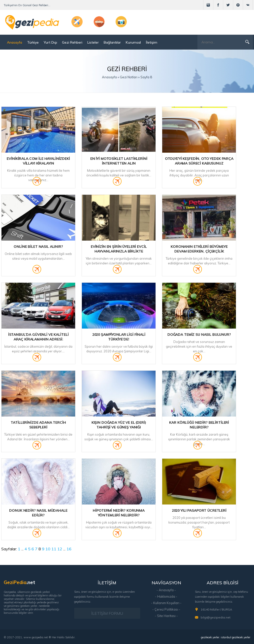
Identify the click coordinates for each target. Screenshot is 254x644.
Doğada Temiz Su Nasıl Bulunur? (199, 335)
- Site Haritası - (166, 616)
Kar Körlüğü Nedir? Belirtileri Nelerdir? (199, 425)
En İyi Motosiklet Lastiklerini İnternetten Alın (119, 161)
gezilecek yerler (210, 637)
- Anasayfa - (166, 590)
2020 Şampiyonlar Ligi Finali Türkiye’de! (119, 337)
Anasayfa (15, 42)
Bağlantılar (112, 42)
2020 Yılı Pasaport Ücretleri (199, 510)
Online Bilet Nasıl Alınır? (38, 247)
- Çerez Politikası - (166, 609)
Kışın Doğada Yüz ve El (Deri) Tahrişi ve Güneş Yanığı (119, 425)
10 (48, 549)
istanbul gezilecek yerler (236, 637)
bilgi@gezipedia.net (216, 617)
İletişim (152, 42)
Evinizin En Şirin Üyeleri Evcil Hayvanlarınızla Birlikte (119, 249)
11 (54, 549)
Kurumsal (133, 42)
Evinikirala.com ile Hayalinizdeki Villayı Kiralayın (38, 161)
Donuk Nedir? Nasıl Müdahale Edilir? (38, 513)
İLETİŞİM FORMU (107, 613)
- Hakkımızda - (166, 596)
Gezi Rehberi (72, 42)
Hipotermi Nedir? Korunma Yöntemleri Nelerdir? (119, 513)
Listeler (93, 42)
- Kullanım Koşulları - (166, 603)
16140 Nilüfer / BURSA (216, 609)
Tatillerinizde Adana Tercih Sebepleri (38, 425)
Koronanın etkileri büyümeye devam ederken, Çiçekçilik (199, 249)
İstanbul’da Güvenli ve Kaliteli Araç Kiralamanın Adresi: (38, 337)
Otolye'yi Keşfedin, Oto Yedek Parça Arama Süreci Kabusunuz (199, 161)
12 (60, 549)
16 (69, 549)
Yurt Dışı (50, 42)
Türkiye (33, 42)
